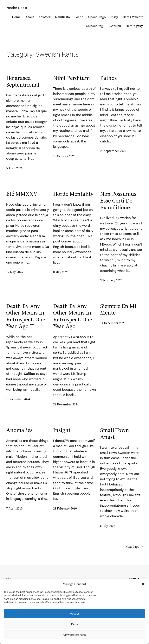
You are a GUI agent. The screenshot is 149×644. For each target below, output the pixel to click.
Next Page (134, 547)
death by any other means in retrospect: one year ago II (26, 316)
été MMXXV (22, 194)
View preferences (74, 635)
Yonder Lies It (17, 8)
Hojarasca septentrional (23, 81)
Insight (62, 430)
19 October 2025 (64, 156)
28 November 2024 (66, 404)
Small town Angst (115, 434)
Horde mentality (73, 194)
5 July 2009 (108, 526)
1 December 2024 (18, 399)
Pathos (108, 78)
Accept (74, 613)
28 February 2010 (65, 508)
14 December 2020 (113, 323)
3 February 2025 (111, 280)
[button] (143, 584)
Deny (74, 624)
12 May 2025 (15, 272)
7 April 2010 (14, 508)
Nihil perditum (71, 78)
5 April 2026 (14, 168)
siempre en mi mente (118, 309)
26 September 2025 (113, 151)
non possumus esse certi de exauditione (118, 201)
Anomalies (19, 430)
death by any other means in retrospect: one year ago (73, 316)
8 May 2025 (61, 272)
